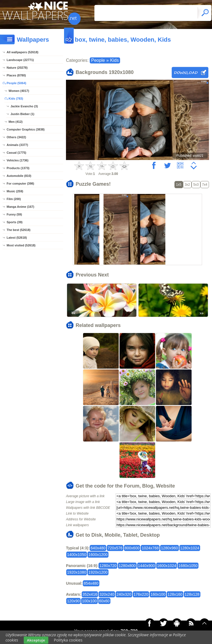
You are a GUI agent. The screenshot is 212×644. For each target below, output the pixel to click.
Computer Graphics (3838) (26, 129)
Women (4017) (19, 91)
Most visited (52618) (21, 245)
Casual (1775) (16, 153)
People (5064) (16, 83)
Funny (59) (14, 214)
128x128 (192, 594)
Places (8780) (16, 75)
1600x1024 (167, 566)
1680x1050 (188, 566)
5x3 (196, 185)
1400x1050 (77, 555)
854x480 (91, 583)
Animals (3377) (17, 145)
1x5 (179, 185)
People (98, 60)
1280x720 (108, 566)
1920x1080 (77, 572)
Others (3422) (16, 137)
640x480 (98, 548)
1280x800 (127, 566)
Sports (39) (14, 222)
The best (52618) (18, 230)
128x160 (175, 594)
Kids (114, 60)
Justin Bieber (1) (22, 114)
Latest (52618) (17, 238)
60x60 (104, 601)
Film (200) (14, 199)
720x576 (115, 548)
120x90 (73, 601)
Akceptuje (36, 640)
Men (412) (16, 122)
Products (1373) (18, 168)
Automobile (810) (19, 176)
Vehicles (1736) (18, 160)
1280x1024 (190, 548)
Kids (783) (16, 99)
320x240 (107, 594)
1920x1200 (98, 572)
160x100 (158, 594)
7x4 (205, 185)
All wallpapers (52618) (22, 52)
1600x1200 (98, 555)
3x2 (187, 185)
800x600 (132, 548)
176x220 (141, 594)
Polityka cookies (68, 640)
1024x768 (150, 548)
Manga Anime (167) (20, 207)
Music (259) (15, 191)
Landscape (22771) (20, 60)
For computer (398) (20, 183)
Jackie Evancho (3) (24, 106)
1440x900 (147, 566)
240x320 (124, 594)
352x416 (90, 594)
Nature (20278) (17, 68)
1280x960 (169, 548)
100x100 (89, 601)
